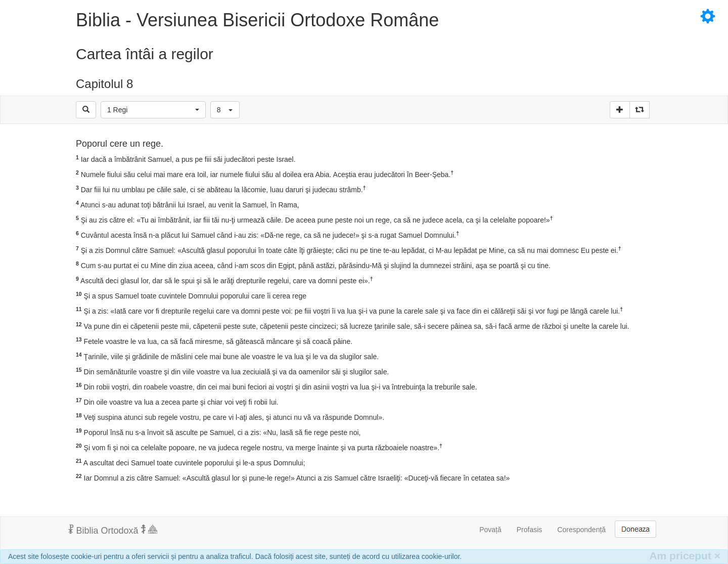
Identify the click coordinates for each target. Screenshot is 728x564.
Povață (490, 530)
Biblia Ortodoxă (113, 530)
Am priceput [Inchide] (685, 556)
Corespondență (581, 530)
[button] (153, 110)
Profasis (530, 530)
